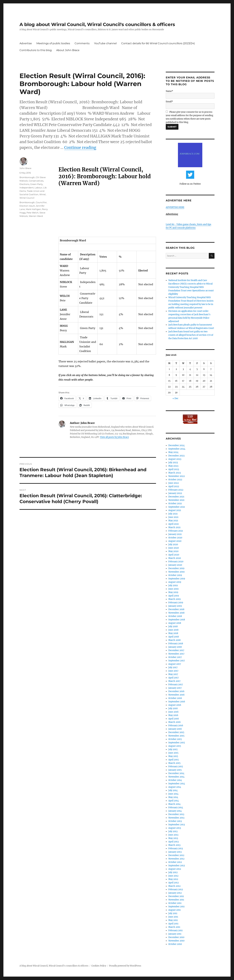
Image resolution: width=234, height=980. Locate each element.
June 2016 (173, 712)
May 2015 (173, 756)
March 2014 (174, 804)
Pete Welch (32, 213)
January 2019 (175, 606)
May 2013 (173, 838)
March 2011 (174, 927)
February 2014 (176, 808)
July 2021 (173, 514)
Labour (38, 188)
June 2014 (173, 794)
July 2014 (173, 790)
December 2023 (176, 456)
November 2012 (176, 859)
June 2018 (173, 630)
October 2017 (175, 657)
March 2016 (175, 722)
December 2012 (176, 855)
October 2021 (175, 504)
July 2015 (173, 749)
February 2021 (176, 531)
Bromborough (27, 177)
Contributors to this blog (36, 50)
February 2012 (176, 889)
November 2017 (176, 654)
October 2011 (175, 903)
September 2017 (177, 661)
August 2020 (175, 541)
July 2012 (173, 872)
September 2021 (177, 507)
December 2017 (176, 650)
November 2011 (176, 900)
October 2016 (175, 698)
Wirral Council (27, 198)
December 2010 (176, 937)
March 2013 (174, 845)
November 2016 (176, 695)
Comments (82, 43)
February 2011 (175, 930)
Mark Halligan (33, 209)
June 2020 (174, 548)
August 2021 (175, 510)
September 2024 (177, 449)
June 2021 (173, 517)
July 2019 (173, 585)
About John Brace (68, 50)
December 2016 (176, 691)
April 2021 (174, 524)
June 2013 (173, 835)
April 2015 (174, 760)
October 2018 (175, 616)
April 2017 (174, 678)
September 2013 (177, 825)
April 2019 (174, 596)
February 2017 (176, 685)
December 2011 (176, 896)
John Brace (25, 168)
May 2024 (173, 452)
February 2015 (176, 767)
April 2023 (174, 469)
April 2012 (174, 883)
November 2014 (176, 777)
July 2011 (173, 913)
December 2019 (176, 568)
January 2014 (175, 811)
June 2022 (174, 483)
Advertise (26, 43)
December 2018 (176, 609)
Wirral (42, 194)
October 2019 (175, 575)
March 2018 (174, 640)
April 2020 (174, 555)
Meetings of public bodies (53, 43)
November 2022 (177, 476)
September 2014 (177, 784)
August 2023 (175, 459)
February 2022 (176, 490)
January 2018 (175, 647)
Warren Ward (36, 216)
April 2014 (174, 801)
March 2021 (174, 527)
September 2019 (177, 579)
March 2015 (174, 763)
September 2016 (177, 702)
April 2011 (173, 924)
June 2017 (173, 671)
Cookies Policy (99, 966)
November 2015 (176, 736)
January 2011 (175, 934)
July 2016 (173, 708)
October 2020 (175, 538)
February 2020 (176, 562)
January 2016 (175, 729)
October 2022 (175, 480)
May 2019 (173, 592)
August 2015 (175, 746)
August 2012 (175, 869)
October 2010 (175, 944)
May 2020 (173, 551)
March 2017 (174, 681)
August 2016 (175, 705)
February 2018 (176, 644)
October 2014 (175, 780)
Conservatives (36, 181)
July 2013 (173, 831)
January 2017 (175, 688)
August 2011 (175, 910)
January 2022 (175, 493)
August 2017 (175, 664)
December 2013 (176, 814)
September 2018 (177, 620)
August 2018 (175, 623)
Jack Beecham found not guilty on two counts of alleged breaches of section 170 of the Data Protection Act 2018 (191, 335)
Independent (27, 188)
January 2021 (175, 534)
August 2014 (175, 787)
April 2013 (173, 842)
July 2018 (173, 626)
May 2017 (173, 674)
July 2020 (173, 544)
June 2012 (173, 876)
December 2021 (176, 497)
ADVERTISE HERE (175, 207)
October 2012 (175, 862)
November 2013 (176, 818)
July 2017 (173, 667)
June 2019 (173, 589)
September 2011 (176, 907)
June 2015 (173, 753)
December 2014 (176, 773)
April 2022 (174, 486)
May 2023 (173, 466)
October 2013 (175, 821)
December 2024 (176, 445)
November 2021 (176, 500)
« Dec (175, 398)
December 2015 (176, 732)
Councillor (41, 202)
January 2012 (175, 893)
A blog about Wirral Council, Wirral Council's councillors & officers (97, 24)
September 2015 (177, 743)
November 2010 (176, 941)
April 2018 (174, 637)
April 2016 (174, 719)
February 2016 (176, 726)
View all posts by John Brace (114, 437)
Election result (27, 206)
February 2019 (176, 603)
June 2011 (173, 917)
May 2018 (173, 633)
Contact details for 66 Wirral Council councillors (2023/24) (158, 43)
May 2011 (173, 920)
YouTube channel (105, 43)
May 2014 (173, 797)
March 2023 (175, 473)
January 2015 (175, 770)
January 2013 (175, 852)
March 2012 (174, 886)
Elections (24, 184)
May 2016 (173, 715)
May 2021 (173, 521)
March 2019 (175, 599)
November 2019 (176, 572)
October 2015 (175, 739)
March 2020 (175, 558)
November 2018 (176, 613)
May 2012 (173, 879)
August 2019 (175, 582)
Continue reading (80, 147)
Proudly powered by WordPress (125, 966)
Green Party (36, 184)
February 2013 (176, 848)
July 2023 (173, 463)
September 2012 (177, 866)
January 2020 (175, 565)
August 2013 (175, 828)
